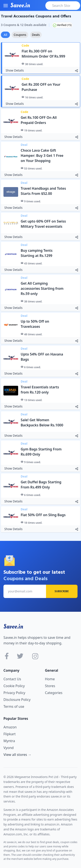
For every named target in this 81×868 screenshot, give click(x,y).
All (5, 35)
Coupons (20, 35)
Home (50, 679)
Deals (36, 35)
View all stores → (17, 755)
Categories (54, 693)
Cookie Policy (14, 686)
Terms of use (14, 706)
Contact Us (12, 679)
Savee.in (13, 627)
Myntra (9, 741)
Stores (50, 686)
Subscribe (62, 591)
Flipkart (10, 734)
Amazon (10, 727)
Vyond (9, 748)
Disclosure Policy (17, 700)
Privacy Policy (14, 693)
